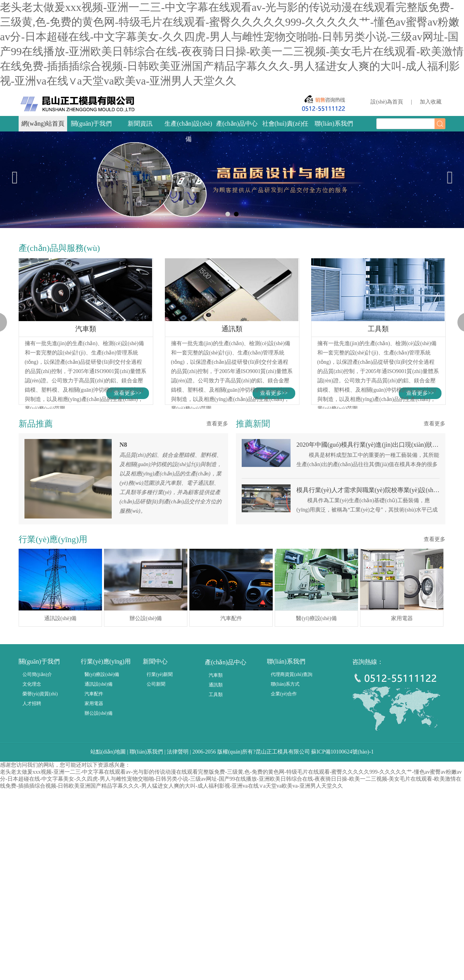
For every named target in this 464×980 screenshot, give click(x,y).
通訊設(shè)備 (99, 781)
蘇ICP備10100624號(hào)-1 (342, 848)
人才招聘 (32, 800)
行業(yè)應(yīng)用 (106, 758)
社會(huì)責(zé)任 (286, 124)
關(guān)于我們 (92, 124)
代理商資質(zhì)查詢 (292, 771)
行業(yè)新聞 (160, 771)
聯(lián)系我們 (334, 124)
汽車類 (216, 772)
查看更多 (217, 520)
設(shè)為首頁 (387, 102)
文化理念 (32, 781)
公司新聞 (156, 781)
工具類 (216, 791)
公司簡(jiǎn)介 (37, 771)
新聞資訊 (140, 124)
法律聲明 (178, 848)
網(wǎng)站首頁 (43, 124)
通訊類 (216, 781)
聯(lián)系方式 (285, 781)
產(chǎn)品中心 (237, 124)
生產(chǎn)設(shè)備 (188, 131)
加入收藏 (431, 102)
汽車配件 (94, 790)
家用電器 (94, 800)
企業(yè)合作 (284, 790)
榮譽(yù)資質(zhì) (40, 790)
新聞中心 (155, 758)
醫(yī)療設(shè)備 (102, 771)
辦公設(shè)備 (99, 810)
